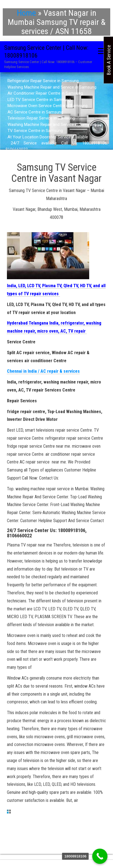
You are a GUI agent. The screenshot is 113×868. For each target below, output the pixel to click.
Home (26, 13)
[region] (56, 115)
